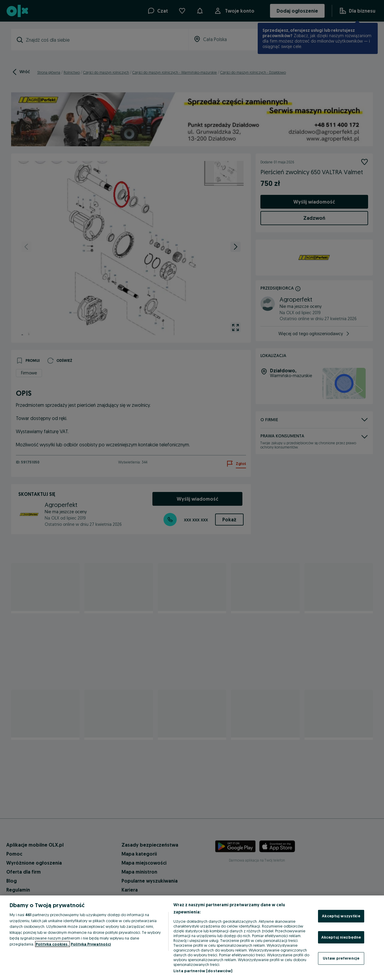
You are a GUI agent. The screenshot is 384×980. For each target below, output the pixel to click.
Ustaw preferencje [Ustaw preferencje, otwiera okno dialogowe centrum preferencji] (341, 958)
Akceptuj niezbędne (341, 937)
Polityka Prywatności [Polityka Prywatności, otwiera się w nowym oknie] (91, 944)
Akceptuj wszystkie (341, 916)
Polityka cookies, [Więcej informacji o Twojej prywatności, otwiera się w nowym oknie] (52, 944)
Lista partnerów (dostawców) (203, 971)
